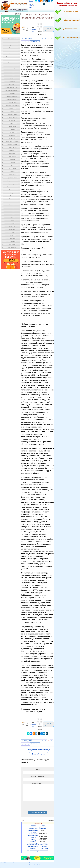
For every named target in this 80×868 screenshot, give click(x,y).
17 (34, 39)
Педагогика (12, 172)
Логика (12, 132)
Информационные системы (12, 105)
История (12, 111)
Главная (31, 1)
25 (26, 42)
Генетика (12, 72)
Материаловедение (12, 145)
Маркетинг (12, 136)
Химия (12, 235)
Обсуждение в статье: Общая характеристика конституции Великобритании (39, 752)
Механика (12, 163)
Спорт (12, 202)
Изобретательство (12, 96)
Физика (12, 223)
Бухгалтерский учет (12, 69)
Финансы (12, 232)
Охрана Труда (12, 169)
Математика (12, 139)
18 (37, 39)
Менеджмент (12, 154)
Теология (12, 211)
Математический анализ (12, 142)
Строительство (12, 208)
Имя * (38, 770)
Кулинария (12, 120)
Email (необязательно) (38, 776)
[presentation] (38, 807)
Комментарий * (38, 783)
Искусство (12, 108)
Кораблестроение (12, 117)
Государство (12, 81)
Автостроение (12, 42)
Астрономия (12, 54)
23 (51, 39)
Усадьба (12, 220)
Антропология (12, 45)
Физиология (12, 226)
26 (29, 42)
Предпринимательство (12, 57)
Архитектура (12, 51)
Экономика (12, 244)
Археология (12, 48)
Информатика (12, 102)
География (12, 75)
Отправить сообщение (38, 813)
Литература (12, 129)
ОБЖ (12, 166)
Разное (12, 196)
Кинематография (12, 114)
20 (43, 39)
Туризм (12, 217)
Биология (12, 60)
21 (46, 39)
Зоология (12, 93)
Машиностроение (12, 148)
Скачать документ (48, 29)
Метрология (12, 160)
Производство (12, 184)
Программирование (12, 181)
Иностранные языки (12, 99)
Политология (12, 175)
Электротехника (12, 247)
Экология (12, 241)
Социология (12, 199)
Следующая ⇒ (35, 42)
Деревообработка (12, 87)
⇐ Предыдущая (27, 39)
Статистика (12, 205)
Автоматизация (12, 39)
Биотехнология (12, 63)
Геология (12, 78)
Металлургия (12, 157)
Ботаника (12, 66)
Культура (12, 123)
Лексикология (12, 126)
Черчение (12, 238)
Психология (12, 190)
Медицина (12, 151)
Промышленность (12, 187)
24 (23, 42)
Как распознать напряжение (43, 827)
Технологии (12, 214)
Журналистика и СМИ (12, 90)
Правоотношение (12, 178)
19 (40, 39)
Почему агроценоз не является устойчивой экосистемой (44, 847)
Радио (12, 193)
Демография (12, 84)
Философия (12, 229)
